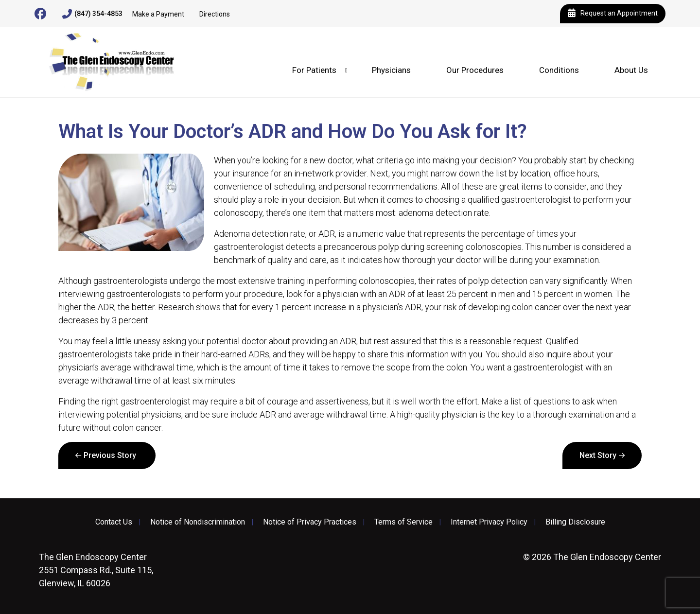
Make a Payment (158, 14)
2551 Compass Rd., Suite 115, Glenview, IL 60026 (96, 570)
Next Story (598, 455)
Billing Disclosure (575, 522)
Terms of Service (403, 522)
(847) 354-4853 (92, 14)
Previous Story (110, 455)
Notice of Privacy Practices (310, 522)
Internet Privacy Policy (489, 522)
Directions (215, 14)
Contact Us (114, 522)
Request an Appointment (613, 14)
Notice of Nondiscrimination (198, 522)
